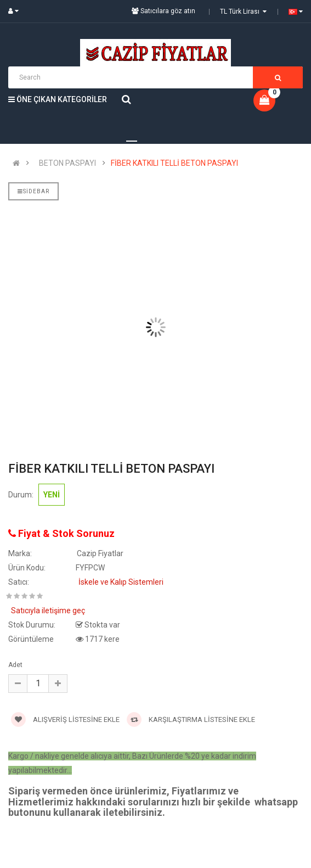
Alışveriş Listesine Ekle (65, 719)
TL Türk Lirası (243, 12)
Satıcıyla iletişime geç (48, 611)
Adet (15, 665)
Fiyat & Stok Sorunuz (61, 533)
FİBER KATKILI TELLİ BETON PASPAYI (174, 163)
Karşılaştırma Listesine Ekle (191, 719)
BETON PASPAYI (67, 163)
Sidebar (33, 191)
